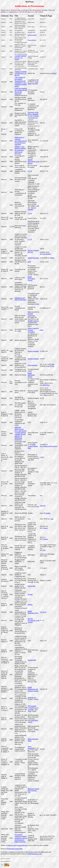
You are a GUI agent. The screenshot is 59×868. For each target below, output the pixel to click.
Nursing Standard (32, 35)
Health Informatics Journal (31, 279)
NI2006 (30, 594)
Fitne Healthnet (33, 365)
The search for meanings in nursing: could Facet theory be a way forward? (21, 57)
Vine (52, 519)
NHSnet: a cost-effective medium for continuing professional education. (20, 150)
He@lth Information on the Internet (34, 162)
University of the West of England (33, 113)
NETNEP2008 (33, 720)
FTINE (52, 366)
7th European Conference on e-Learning (33, 708)
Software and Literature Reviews (18, 845)
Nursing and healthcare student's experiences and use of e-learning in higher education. (21, 838)
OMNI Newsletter (33, 258)
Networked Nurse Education (20, 227)
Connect (45, 528)
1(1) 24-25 (43, 612)
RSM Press (46, 385)
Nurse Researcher (31, 747)
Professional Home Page (15, 849)
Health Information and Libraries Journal (33, 689)
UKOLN (43, 506)
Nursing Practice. (32, 40)
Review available (32, 209)
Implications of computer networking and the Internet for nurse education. (21, 141)
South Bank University (33, 83)
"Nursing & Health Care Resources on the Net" (21, 73)
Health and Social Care (33, 117)
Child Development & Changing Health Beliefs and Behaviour (21, 91)
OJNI (42, 330)
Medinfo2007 (32, 660)
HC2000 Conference (31, 315)
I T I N (30, 171)
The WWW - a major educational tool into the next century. (20, 123)
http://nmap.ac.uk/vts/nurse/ (49, 446)
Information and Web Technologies (20, 299)
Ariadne (48, 513)
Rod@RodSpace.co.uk (35, 854)
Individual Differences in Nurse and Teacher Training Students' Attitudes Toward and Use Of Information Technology (20, 433)
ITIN (29, 262)
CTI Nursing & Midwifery (32, 91)
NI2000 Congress (33, 321)
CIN (44, 550)
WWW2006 (31, 586)
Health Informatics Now (33, 612)
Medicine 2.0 (32, 698)
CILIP (42, 457)
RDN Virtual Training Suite (33, 446)
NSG (35, 297)
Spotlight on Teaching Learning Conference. (34, 130)
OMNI (52, 258)
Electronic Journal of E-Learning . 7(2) (33, 790)
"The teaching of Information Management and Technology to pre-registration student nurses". (21, 82)
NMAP (54, 73)
